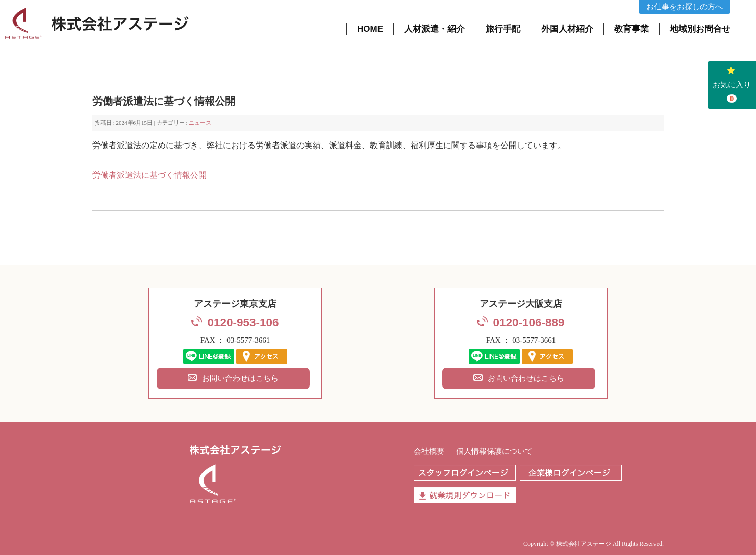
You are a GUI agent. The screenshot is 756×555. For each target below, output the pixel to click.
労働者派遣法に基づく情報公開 (149, 175)
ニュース (200, 123)
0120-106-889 (528, 322)
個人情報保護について (494, 451)
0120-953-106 (243, 322)
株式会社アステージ (584, 544)
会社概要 (429, 451)
